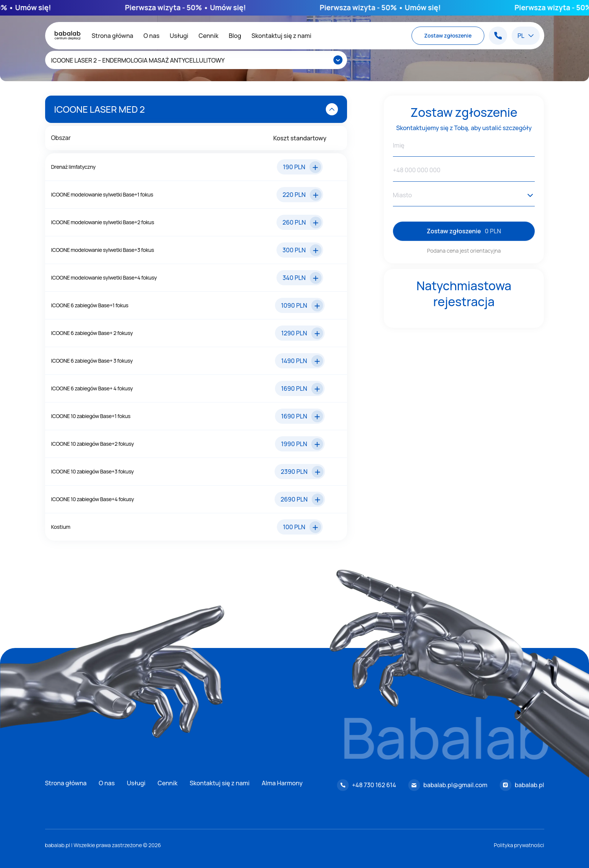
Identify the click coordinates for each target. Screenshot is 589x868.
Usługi (179, 36)
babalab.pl (529, 785)
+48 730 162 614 (374, 785)
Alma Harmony (282, 783)
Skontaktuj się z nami (281, 36)
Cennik (209, 36)
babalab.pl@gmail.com (455, 785)
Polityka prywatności (519, 845)
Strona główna (113, 36)
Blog (235, 36)
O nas (151, 36)
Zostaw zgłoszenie (448, 35)
